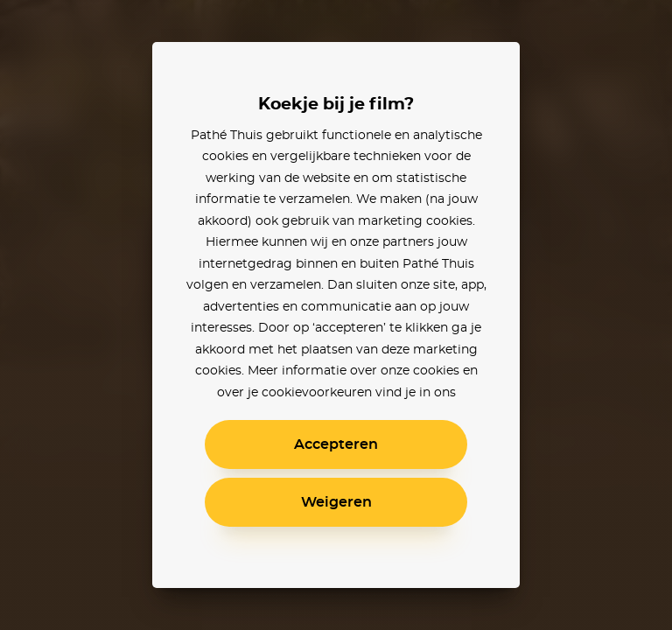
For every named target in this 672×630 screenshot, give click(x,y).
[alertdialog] (336, 315)
